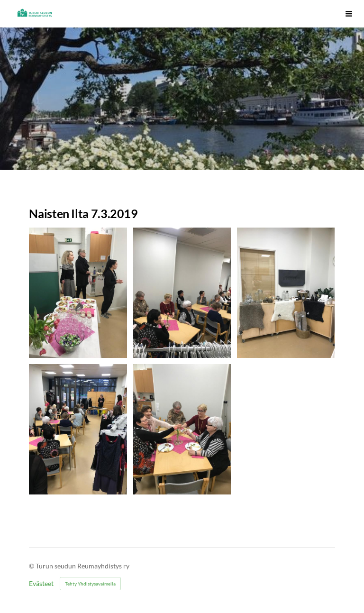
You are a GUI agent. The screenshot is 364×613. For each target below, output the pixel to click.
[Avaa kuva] (78, 293)
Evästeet (41, 584)
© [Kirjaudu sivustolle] (32, 566)
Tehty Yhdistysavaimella (90, 584)
